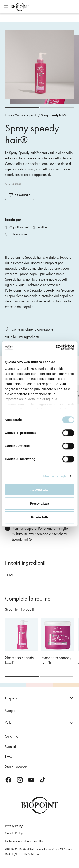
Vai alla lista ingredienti (22, 337)
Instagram (20, 780)
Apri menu (6, 7)
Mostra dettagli (55, 476)
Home (9, 115)
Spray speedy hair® (54, 115)
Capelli (11, 698)
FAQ (9, 756)
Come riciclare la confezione (32, 329)
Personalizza (39, 503)
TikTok (43, 780)
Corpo (10, 710)
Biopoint (20, 7)
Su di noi (12, 736)
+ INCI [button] (9, 575)
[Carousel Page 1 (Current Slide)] (22, 107)
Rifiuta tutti (39, 517)
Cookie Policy (14, 833)
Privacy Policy (14, 826)
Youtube (31, 780)
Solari (10, 723)
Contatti (11, 746)
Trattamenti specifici (26, 115)
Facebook (8, 780)
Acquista (20, 195)
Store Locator (16, 767)
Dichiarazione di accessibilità (24, 841)
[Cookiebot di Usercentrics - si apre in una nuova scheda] (56, 347)
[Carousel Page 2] (57, 107)
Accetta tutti (39, 489)
